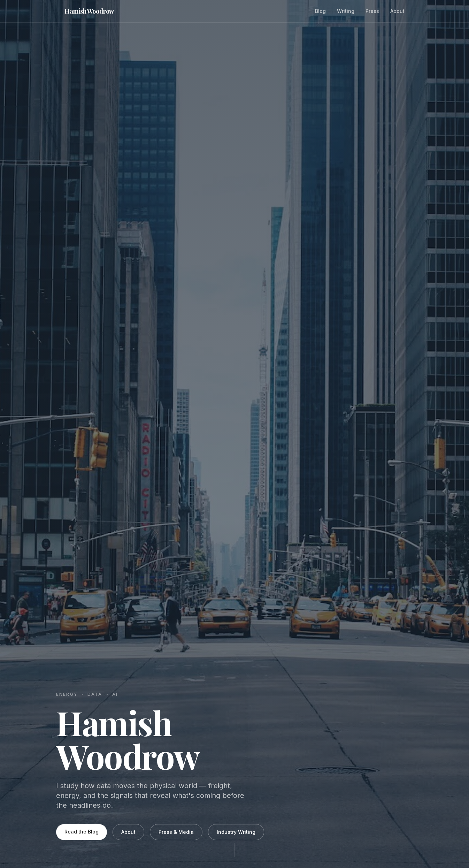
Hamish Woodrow (89, 11)
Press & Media (176, 832)
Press (372, 11)
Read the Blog (82, 832)
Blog (320, 11)
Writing (346, 11)
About (397, 11)
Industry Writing (236, 832)
